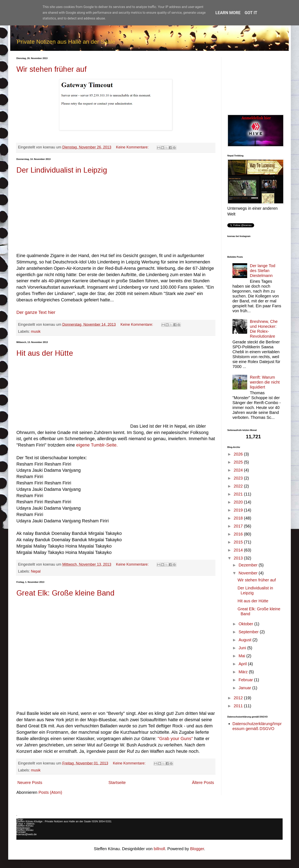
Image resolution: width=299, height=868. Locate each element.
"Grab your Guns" (175, 739)
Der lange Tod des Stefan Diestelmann (263, 271)
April (243, 664)
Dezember (249, 565)
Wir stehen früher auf (52, 69)
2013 (239, 558)
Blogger (197, 849)
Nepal (36, 571)
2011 (239, 706)
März (244, 672)
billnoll (159, 849)
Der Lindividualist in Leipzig (62, 170)
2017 (239, 526)
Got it (251, 13)
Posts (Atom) (50, 792)
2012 (239, 698)
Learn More (228, 13)
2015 (239, 542)
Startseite (117, 783)
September (249, 632)
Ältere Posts (203, 783)
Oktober (246, 624)
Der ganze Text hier (36, 312)
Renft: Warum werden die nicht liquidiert (265, 382)
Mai (242, 656)
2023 (239, 478)
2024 (239, 470)
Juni (243, 648)
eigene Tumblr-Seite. (97, 445)
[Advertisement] (255, 83)
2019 (239, 510)
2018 (239, 518)
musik (36, 331)
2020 (239, 502)
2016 (239, 534)
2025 (239, 462)
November (249, 573)
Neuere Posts (30, 783)
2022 (239, 486)
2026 (239, 454)
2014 (239, 550)
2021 (239, 494)
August (246, 640)
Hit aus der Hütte (45, 353)
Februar (246, 680)
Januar (245, 688)
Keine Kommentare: (133, 147)
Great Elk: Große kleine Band (65, 593)
